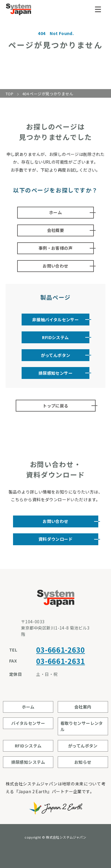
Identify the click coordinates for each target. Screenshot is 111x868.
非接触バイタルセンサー (56, 320)
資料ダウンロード (55, 539)
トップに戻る (55, 406)
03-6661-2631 (61, 661)
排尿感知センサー (55, 373)
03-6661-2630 (61, 650)
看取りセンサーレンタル (82, 726)
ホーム (55, 212)
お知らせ (83, 762)
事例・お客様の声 (55, 248)
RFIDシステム (55, 337)
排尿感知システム (28, 762)
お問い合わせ (55, 266)
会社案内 (83, 707)
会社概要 (56, 230)
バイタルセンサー (28, 723)
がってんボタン (56, 355)
